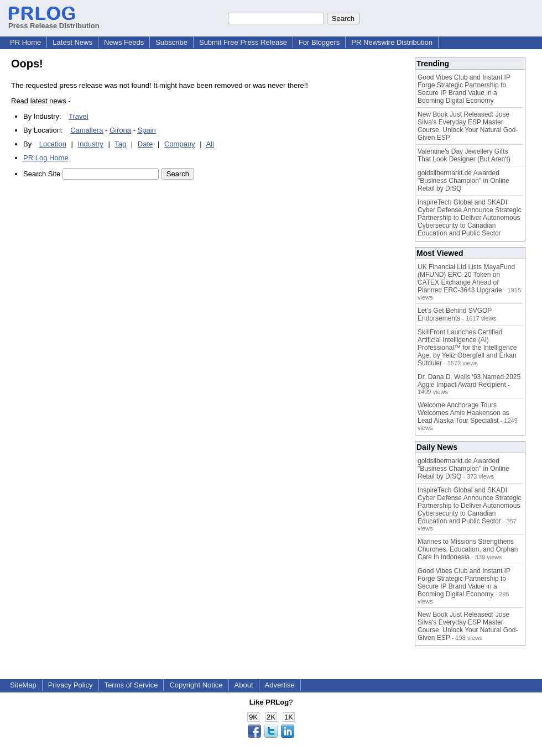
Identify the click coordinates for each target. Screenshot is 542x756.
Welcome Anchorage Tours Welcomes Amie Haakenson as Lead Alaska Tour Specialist (463, 413)
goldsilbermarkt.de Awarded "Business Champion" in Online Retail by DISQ (463, 181)
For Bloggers (319, 42)
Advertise (280, 685)
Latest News (72, 42)
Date (145, 144)
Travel (79, 116)
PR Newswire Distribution (392, 42)
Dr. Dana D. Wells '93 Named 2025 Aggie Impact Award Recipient (469, 381)
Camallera (87, 130)
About (244, 685)
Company (180, 144)
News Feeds (124, 42)
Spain (147, 130)
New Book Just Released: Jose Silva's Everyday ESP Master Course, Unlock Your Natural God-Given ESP (468, 126)
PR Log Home (46, 158)
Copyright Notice (196, 685)
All (210, 144)
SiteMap (23, 685)
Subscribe (171, 42)
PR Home (25, 42)
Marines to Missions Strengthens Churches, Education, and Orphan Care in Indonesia (468, 549)
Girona (120, 130)
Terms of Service (131, 685)
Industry (91, 144)
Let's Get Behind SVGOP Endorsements (455, 314)
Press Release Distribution (54, 22)
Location (53, 144)
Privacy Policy (71, 685)
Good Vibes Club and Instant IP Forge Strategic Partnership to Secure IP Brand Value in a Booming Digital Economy (464, 89)
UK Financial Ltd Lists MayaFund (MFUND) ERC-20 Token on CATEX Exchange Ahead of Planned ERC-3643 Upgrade (466, 279)
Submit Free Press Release (243, 42)
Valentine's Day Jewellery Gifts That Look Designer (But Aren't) (464, 155)
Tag (120, 144)
